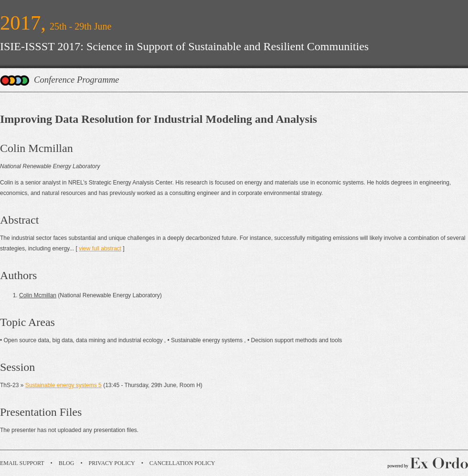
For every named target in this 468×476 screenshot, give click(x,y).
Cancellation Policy (182, 463)
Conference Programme (76, 80)
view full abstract (100, 249)
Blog (67, 463)
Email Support (22, 463)
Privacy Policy (112, 463)
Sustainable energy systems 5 (64, 385)
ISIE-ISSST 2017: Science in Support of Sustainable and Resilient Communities (184, 46)
